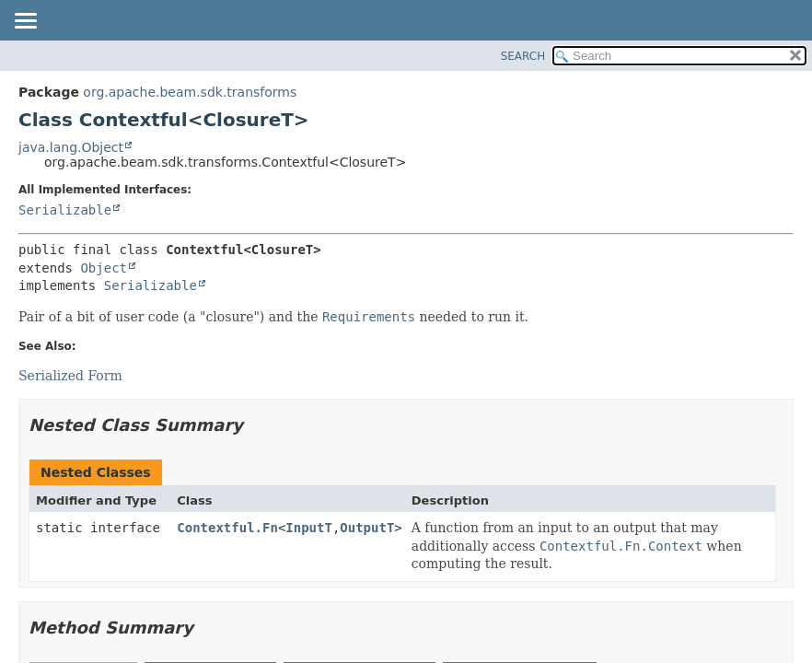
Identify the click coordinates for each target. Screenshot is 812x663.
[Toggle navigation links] (25, 22)
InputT (309, 528)
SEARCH (523, 56)
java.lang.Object (71, 147)
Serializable (65, 210)
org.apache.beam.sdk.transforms (190, 92)
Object (104, 268)
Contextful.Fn (227, 528)
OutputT (367, 528)
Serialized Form (70, 376)
